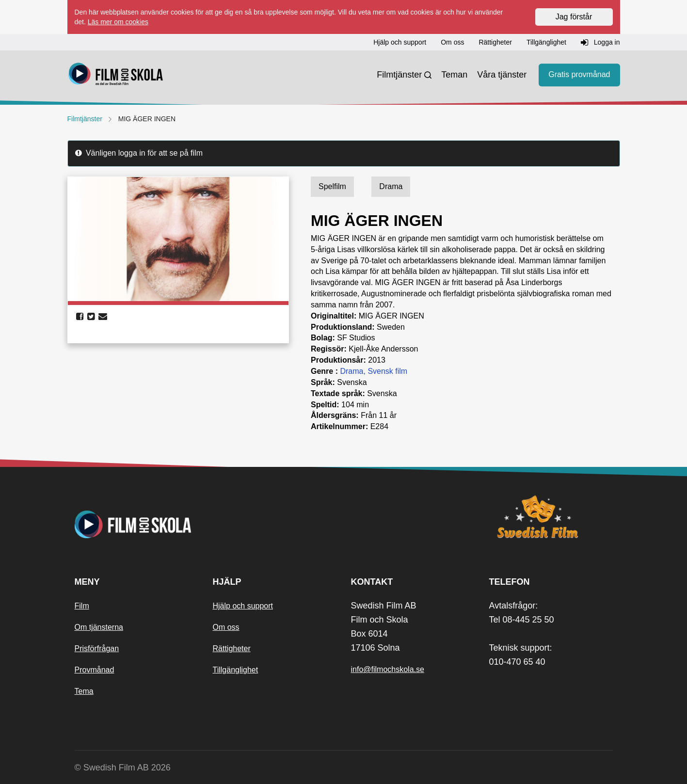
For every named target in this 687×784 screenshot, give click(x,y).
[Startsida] (116, 75)
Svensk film (387, 371)
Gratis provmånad (579, 75)
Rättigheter (232, 648)
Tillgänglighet (236, 670)
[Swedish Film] (551, 517)
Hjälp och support (243, 606)
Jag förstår (574, 17)
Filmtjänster (399, 75)
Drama (351, 371)
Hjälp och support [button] (400, 42)
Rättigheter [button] (495, 42)
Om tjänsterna (99, 627)
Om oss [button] (452, 42)
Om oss (226, 627)
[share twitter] (91, 317)
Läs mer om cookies (118, 22)
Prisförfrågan (97, 648)
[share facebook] (80, 317)
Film (82, 606)
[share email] (103, 317)
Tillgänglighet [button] (546, 42)
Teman (454, 75)
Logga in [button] (600, 43)
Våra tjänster (502, 75)
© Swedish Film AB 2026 (123, 768)
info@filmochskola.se (388, 669)
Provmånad (95, 670)
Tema (84, 691)
